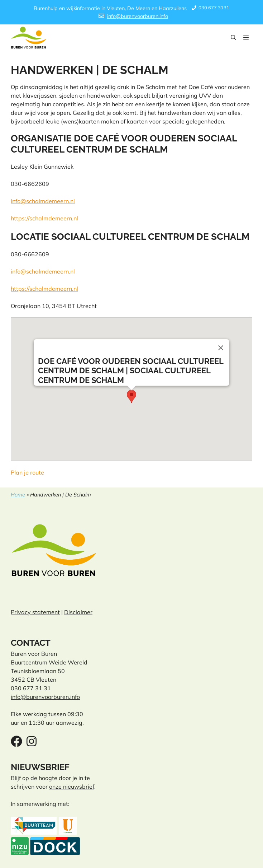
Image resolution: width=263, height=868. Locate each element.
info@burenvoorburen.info (138, 16)
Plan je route (27, 472)
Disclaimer (78, 612)
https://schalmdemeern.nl (44, 218)
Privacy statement (35, 612)
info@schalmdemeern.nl (43, 201)
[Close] (221, 347)
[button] (233, 38)
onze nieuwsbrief (72, 787)
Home (18, 495)
